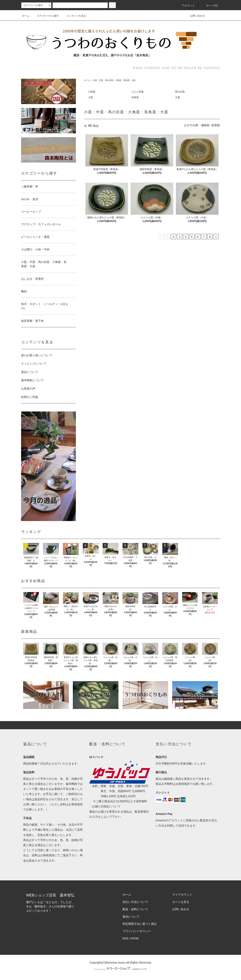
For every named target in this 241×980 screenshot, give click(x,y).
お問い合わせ (195, 16)
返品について (30, 372)
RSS (125, 938)
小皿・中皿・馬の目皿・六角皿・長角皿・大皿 (114, 80)
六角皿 (92, 92)
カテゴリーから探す (45, 16)
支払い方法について (135, 902)
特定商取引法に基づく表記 (140, 924)
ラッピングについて (34, 364)
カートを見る (181, 902)
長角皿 (135, 97)
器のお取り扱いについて (37, 355)
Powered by (120, 969)
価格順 (205, 125)
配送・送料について (135, 909)
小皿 (90, 97)
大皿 (178, 97)
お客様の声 (28, 389)
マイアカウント (182, 895)
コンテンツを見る (74, 16)
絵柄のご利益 (30, 397)
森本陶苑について (32, 380)
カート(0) (210, 5)
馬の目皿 (180, 92)
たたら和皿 (138, 92)
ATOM (135, 938)
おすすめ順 (191, 125)
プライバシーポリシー (137, 931)
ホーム (26, 16)
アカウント (186, 5)
